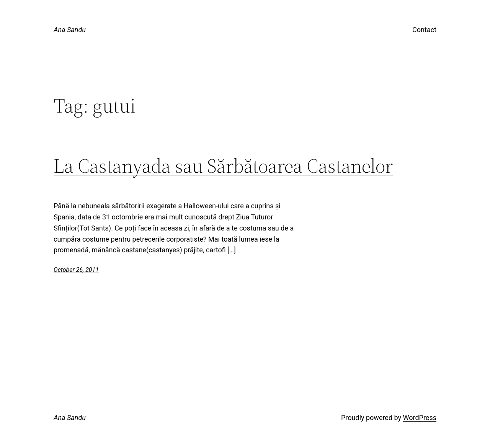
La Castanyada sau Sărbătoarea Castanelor (223, 166)
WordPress (420, 418)
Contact (424, 30)
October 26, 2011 (76, 270)
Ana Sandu (70, 30)
